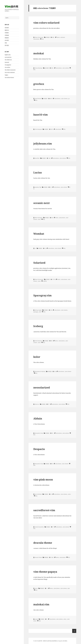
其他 (6, 43)
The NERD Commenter (10, 70)
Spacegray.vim (42, 295)
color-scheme (66, 68)
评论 (43, 39)
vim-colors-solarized (10, 72)
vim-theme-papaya (45, 572)
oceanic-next (41, 203)
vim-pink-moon (43, 479)
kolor (37, 357)
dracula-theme (43, 543)
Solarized (39, 263)
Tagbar (6, 75)
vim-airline (7, 67)
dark (40, 312)
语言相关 (7, 28)
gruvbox (39, 84)
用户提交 (7, 45)
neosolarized (42, 387)
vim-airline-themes (9, 77)
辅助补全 (7, 30)
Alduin (38, 418)
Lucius (38, 172)
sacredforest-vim (44, 510)
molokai (39, 53)
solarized (63, 37)
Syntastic (7, 62)
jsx (69, 99)
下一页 (74, 631)
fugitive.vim (8, 55)
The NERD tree (8, 60)
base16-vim (40, 115)
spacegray (36, 312)
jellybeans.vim (43, 144)
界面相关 (7, 38)
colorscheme (36, 39)
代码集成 (7, 35)
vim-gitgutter (8, 65)
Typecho (61, 641)
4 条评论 (45, 281)
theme (58, 37)
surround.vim (8, 57)
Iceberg (38, 326)
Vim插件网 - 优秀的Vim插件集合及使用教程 (47, 641)
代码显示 (7, 33)
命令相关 (7, 40)
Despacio (39, 449)
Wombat (39, 234)
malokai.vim (41, 604)
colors (39, 219)
